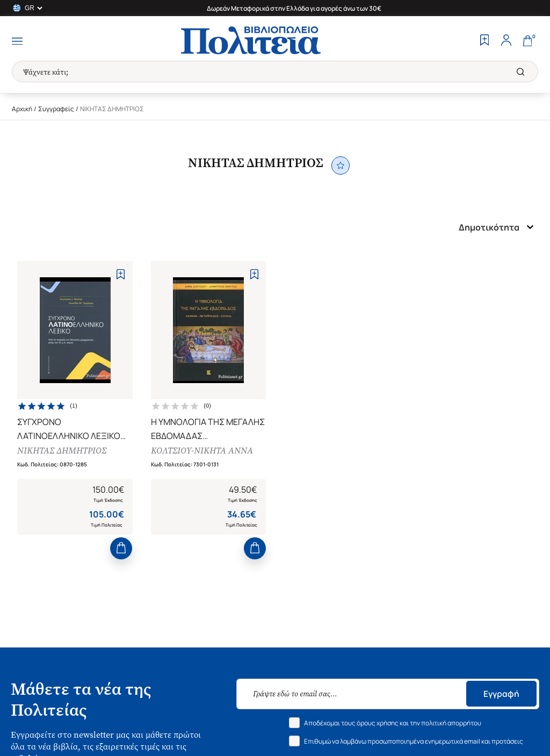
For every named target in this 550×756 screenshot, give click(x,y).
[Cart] (527, 41)
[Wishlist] (484, 41)
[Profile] (506, 41)
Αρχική (22, 109)
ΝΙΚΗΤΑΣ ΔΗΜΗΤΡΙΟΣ (63, 452)
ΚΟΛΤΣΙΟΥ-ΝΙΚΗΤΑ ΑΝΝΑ (203, 452)
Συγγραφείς (56, 109)
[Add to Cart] (121, 553)
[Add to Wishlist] (121, 274)
